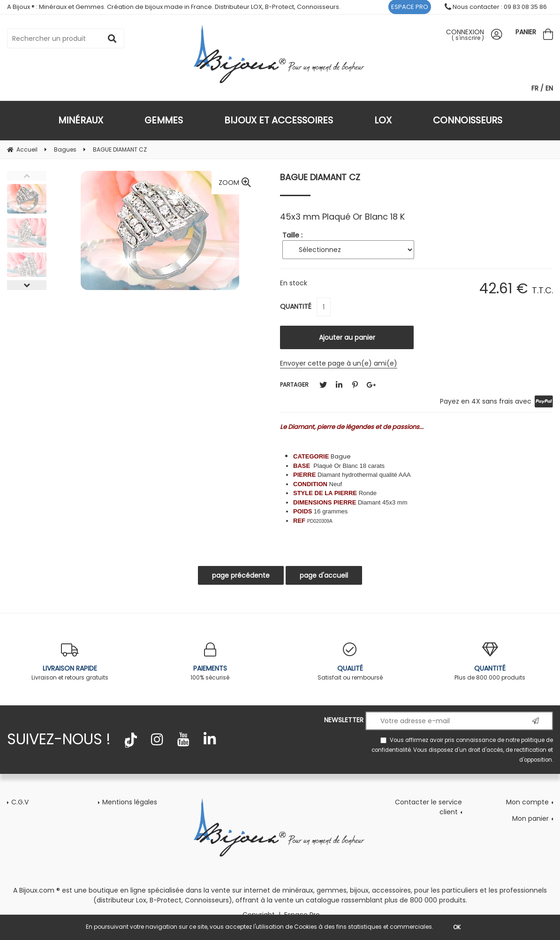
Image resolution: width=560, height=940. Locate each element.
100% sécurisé (210, 662)
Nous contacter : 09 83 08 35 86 (496, 7)
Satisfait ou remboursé (350, 662)
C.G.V (20, 802)
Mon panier (530, 818)
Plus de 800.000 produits (490, 662)
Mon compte (527, 802)
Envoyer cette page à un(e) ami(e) (339, 363)
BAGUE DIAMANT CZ (320, 177)
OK (457, 927)
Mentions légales (130, 802)
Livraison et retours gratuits (70, 662)
